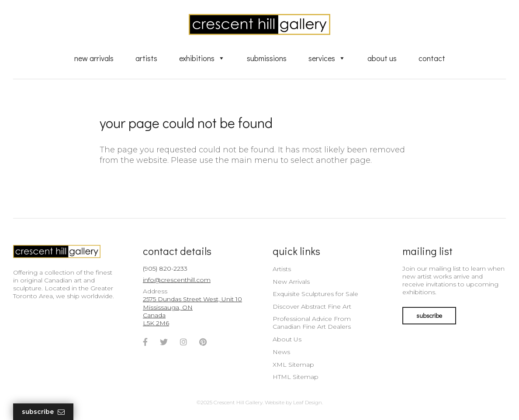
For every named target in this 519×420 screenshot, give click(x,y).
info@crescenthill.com (177, 280)
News (281, 352)
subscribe (429, 315)
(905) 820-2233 (165, 269)
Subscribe (43, 412)
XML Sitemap (293, 365)
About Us (382, 58)
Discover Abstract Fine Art (312, 306)
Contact (432, 58)
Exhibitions (202, 58)
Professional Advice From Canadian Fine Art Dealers (312, 323)
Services (327, 58)
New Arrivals (94, 58)
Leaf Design (308, 402)
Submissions (267, 58)
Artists (146, 58)
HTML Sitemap (296, 377)
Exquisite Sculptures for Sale (315, 294)
